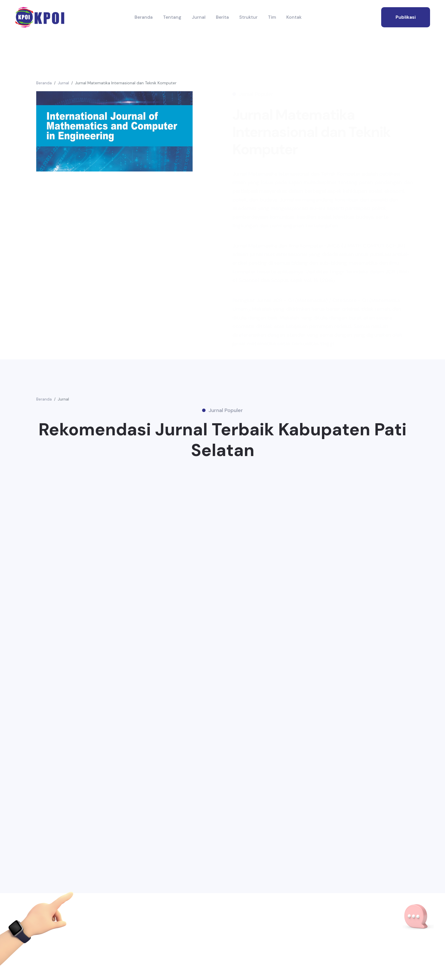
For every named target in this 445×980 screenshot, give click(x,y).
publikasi (406, 17)
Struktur (248, 17)
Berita (222, 17)
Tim (272, 17)
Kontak (294, 17)
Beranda (144, 17)
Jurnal (199, 17)
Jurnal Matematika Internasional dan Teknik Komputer (126, 83)
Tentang (172, 17)
